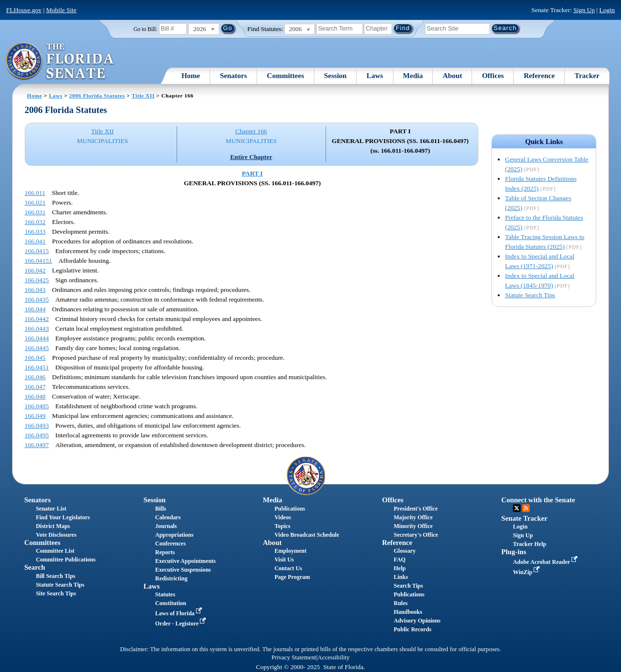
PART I (252, 173)
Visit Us (284, 560)
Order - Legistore (182, 624)
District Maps (53, 526)
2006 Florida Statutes (97, 96)
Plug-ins (514, 552)
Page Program (292, 577)
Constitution (171, 603)
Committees (286, 76)
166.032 (35, 222)
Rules (400, 603)
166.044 (35, 309)
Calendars (168, 517)
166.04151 (39, 261)
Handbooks (408, 612)
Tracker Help (530, 544)
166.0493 (37, 425)
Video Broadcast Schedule (307, 535)
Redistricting (172, 578)
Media (413, 76)
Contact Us (288, 568)
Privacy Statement (294, 657)
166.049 (35, 416)
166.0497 (37, 445)
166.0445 (37, 348)
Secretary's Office (416, 535)
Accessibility (334, 657)
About (452, 76)
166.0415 (37, 251)
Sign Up (584, 10)
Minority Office (413, 526)
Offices (493, 76)
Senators (233, 76)
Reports (165, 552)
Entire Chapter (251, 157)
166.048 (35, 396)
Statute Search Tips (530, 295)
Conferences (171, 544)
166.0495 (37, 435)
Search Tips (408, 586)
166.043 (35, 290)
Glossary (404, 551)
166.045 (35, 358)
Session (335, 76)
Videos (283, 517)
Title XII (143, 96)
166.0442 (37, 319)
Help (400, 568)
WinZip (527, 572)
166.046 (35, 377)
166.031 (35, 212)
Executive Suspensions (183, 570)
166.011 (35, 193)
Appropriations (174, 535)
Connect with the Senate (538, 500)
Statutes (165, 594)
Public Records (412, 629)
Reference (539, 76)
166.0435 (37, 299)
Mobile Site (61, 10)
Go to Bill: (145, 29)
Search (35, 567)
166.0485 (37, 406)
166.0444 (37, 338)
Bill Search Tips (56, 576)
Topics (283, 526)
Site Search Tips (56, 593)
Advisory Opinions (417, 621)
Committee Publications (66, 560)
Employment (291, 551)
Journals (166, 526)
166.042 (35, 270)
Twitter (517, 508)
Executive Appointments (186, 561)
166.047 (35, 387)
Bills (161, 509)
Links (400, 577)
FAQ (399, 560)
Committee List (55, 551)
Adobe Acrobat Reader (546, 562)
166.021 (35, 202)
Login (607, 10)
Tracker (587, 76)
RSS (526, 508)
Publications (290, 509)
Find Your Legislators (63, 517)
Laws (375, 76)
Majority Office (413, 517)
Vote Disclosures (56, 535)
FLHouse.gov (24, 10)
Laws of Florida (180, 613)
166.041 (35, 241)
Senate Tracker (524, 518)
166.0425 (37, 280)
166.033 (35, 232)
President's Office (416, 509)
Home (191, 76)
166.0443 (37, 328)
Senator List (51, 509)
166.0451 (37, 367)
